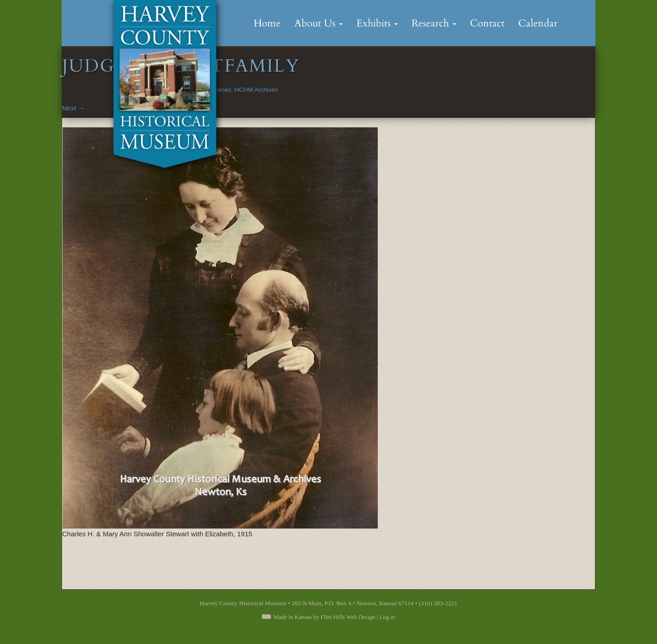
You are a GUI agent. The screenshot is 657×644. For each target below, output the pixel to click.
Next (73, 108)
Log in (387, 617)
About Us (318, 23)
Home (267, 23)
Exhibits (377, 23)
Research (434, 23)
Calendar (538, 23)
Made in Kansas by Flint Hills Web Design (324, 617)
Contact (487, 23)
